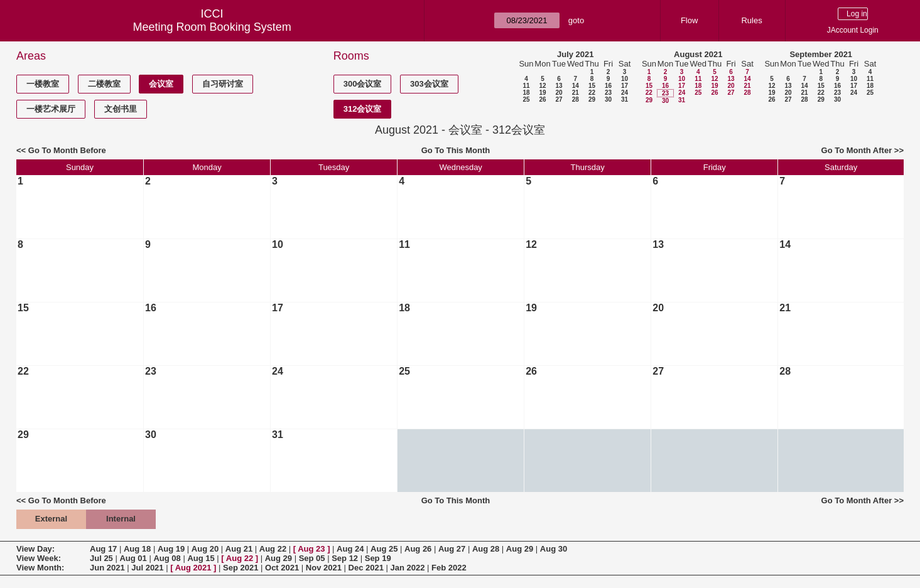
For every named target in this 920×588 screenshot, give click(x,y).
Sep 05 (312, 558)
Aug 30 (554, 549)
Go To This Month (456, 150)
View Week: (39, 558)
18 (526, 93)
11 (526, 86)
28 (576, 99)
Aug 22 (273, 549)
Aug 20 (205, 549)
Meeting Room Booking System (212, 27)
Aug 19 (171, 549)
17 (625, 86)
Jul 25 (101, 558)
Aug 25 (384, 549)
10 (625, 79)
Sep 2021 (241, 568)
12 (542, 86)
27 (559, 99)
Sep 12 (345, 558)
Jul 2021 (147, 568)
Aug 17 (103, 549)
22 (592, 93)
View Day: (35, 549)
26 (542, 99)
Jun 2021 (107, 568)
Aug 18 (137, 549)
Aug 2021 (193, 568)
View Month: (40, 568)
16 (608, 86)
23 (608, 93)
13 (559, 86)
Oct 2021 (282, 568)
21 (576, 93)
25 (526, 99)
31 (625, 99)
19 (542, 93)
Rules (751, 20)
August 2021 (698, 54)
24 (625, 93)
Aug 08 (167, 558)
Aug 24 (350, 549)
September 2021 (821, 54)
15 (592, 86)
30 (608, 99)
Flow (689, 20)
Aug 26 (418, 549)
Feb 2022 (449, 568)
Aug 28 (486, 549)
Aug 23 (311, 549)
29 (592, 99)
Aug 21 (239, 549)
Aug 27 (452, 549)
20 (559, 93)
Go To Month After (857, 150)
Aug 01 (133, 558)
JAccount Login (853, 30)
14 (576, 86)
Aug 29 (520, 549)
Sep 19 (378, 558)
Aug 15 (201, 558)
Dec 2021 (366, 568)
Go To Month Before (67, 150)
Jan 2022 (408, 568)
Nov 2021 (324, 568)
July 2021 (576, 54)
